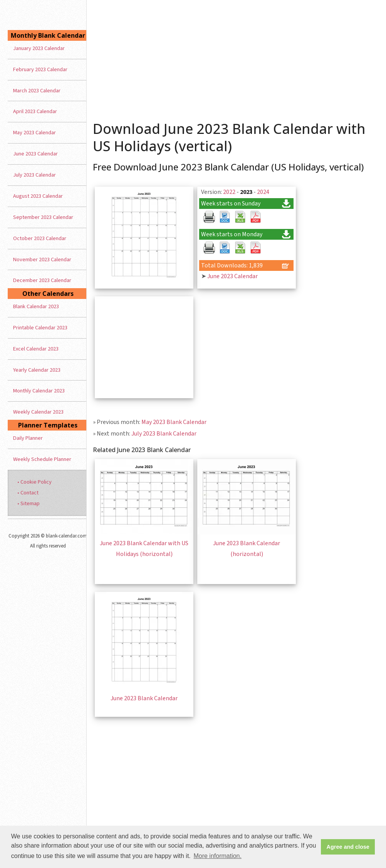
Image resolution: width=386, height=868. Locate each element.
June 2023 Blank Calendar (144, 698)
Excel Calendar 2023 (36, 349)
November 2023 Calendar (42, 260)
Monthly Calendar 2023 (39, 391)
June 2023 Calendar (232, 276)
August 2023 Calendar (38, 196)
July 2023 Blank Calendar (164, 434)
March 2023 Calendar (37, 91)
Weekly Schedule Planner (42, 459)
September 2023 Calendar (43, 217)
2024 (263, 192)
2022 (229, 192)
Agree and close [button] (348, 847)
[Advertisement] (236, 58)
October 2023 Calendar (40, 238)
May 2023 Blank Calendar (174, 422)
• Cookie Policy (34, 482)
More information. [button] (217, 856)
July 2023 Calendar (34, 175)
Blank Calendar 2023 (36, 306)
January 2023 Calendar (39, 48)
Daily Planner (28, 438)
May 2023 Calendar (34, 133)
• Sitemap (29, 503)
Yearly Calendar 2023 (37, 370)
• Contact (28, 493)
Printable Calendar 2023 (40, 328)
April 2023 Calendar (35, 111)
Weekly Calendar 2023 (38, 412)
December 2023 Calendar (42, 280)
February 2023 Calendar (40, 69)
